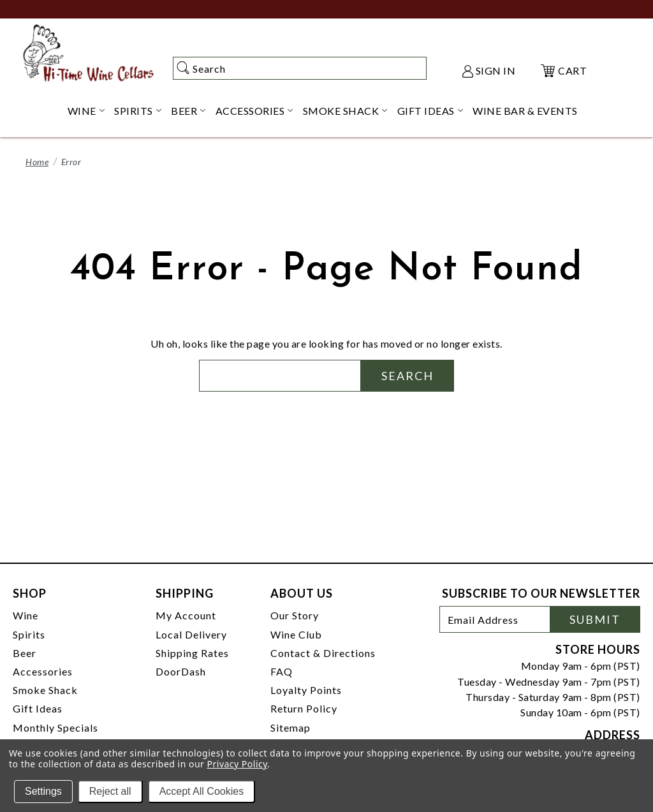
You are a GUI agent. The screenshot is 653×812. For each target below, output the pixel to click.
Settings (43, 791)
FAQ (282, 671)
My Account (186, 615)
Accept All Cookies (202, 791)
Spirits (29, 634)
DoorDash (181, 671)
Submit (595, 619)
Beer (25, 653)
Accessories (43, 671)
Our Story (295, 615)
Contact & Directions (323, 653)
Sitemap (290, 727)
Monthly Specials (55, 727)
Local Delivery (191, 634)
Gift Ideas (38, 708)
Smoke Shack (45, 690)
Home (37, 162)
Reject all (110, 791)
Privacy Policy (238, 764)
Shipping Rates (192, 653)
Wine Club (296, 634)
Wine (26, 615)
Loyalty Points (306, 690)
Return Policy (304, 708)
